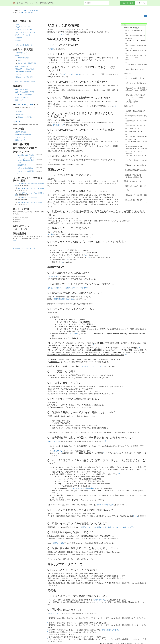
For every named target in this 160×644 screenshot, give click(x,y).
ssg (90, 257)
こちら (116, 106)
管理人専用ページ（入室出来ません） (25, 248)
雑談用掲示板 (22, 165)
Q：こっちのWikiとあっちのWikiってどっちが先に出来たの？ (136, 63)
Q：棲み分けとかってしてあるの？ (135, 94)
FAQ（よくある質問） (31, 10)
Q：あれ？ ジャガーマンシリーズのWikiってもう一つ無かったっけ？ (136, 40)
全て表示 (18, 24)
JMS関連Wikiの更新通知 (23, 72)
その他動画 (19, 38)
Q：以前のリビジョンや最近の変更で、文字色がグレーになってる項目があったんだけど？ (136, 88)
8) (120, 474)
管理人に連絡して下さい (111, 630)
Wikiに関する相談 (23, 58)
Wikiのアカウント (54, 441)
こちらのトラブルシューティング (93, 366)
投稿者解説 (21, 114)
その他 (126, 190)
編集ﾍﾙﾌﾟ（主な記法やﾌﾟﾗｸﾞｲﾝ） (26, 92)
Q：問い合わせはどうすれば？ (134, 199)
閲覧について (129, 73)
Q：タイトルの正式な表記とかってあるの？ (136, 35)
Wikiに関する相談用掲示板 (26, 155)
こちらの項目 (74, 334)
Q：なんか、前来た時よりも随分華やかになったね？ (136, 49)
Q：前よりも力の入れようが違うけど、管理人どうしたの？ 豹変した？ (136, 56)
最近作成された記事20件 (23, 135)
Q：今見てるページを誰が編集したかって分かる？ (136, 82)
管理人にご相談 (58, 543)
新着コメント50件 (21, 140)
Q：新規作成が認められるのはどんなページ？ (136, 120)
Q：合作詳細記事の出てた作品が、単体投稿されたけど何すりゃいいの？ (136, 146)
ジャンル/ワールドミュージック (28, 198)
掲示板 (18, 55)
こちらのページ (58, 125)
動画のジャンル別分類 (25, 117)
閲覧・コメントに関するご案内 (25, 82)
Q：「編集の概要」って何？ (134, 132)
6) (116, 453)
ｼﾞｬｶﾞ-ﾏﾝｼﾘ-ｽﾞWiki (25, 105)
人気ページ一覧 (20, 137)
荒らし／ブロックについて (133, 181)
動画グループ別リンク (22, 97)
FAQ (17, 66)
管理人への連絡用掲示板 (25, 168)
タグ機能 (51, 234)
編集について (129, 106)
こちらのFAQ (57, 451)
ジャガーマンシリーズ (22, 27)
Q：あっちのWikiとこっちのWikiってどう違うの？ (136, 45)
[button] (115, 3)
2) (139, 347)
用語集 (20, 112)
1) (94, 345)
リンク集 (18, 74)
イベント (18, 122)
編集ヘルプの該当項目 (105, 505)
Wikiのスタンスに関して (132, 28)
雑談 (19, 61)
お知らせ (24, 53)
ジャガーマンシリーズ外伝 (24, 30)
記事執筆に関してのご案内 (64, 299)
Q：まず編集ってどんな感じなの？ (135, 110)
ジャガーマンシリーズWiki (70, 74)
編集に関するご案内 (22, 89)
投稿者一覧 (29, 45)
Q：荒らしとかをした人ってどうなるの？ (136, 185)
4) (105, 441)
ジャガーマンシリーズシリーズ (25, 32)
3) (126, 354)
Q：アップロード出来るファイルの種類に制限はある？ (136, 159)
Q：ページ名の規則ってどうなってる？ (136, 125)
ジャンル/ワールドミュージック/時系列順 (31, 188)
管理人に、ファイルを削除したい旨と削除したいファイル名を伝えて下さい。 (109, 527)
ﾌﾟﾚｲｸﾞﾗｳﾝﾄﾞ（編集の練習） (24, 95)
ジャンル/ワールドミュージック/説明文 (30, 202)
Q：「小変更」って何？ (133, 129)
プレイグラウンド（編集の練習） (83, 488)
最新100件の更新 (21, 132)
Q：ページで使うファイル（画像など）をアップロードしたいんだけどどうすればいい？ (136, 153)
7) (118, 474)
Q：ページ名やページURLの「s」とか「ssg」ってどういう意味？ (134, 100)
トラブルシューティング (57, 34)
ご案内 (18, 53)
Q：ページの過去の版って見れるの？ (136, 77)
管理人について (99, 600)
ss (86, 255)
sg (83, 253)
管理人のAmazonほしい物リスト (26, 69)
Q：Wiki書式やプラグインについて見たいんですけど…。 (136, 115)
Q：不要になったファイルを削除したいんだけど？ (136, 164)
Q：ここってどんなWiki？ (134, 31)
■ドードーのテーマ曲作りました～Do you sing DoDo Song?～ (26, 160)
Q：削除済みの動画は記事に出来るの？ (136, 169)
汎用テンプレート (21, 100)
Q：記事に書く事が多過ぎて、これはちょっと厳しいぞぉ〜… (135, 175)
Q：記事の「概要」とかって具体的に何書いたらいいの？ (136, 140)
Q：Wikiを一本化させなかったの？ (135, 68)
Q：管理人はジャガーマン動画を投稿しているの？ (136, 194)
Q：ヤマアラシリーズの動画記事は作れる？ (136, 135)
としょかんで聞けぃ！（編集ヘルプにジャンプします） (68, 288)
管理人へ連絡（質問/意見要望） (28, 63)
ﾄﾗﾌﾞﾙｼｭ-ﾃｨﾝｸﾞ (24, 66)
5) (104, 453)
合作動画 (18, 40)
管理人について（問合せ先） (25, 77)
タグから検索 (20, 45)
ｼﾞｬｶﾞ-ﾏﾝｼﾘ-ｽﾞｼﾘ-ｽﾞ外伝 (23, 35)
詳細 (14, 240)
